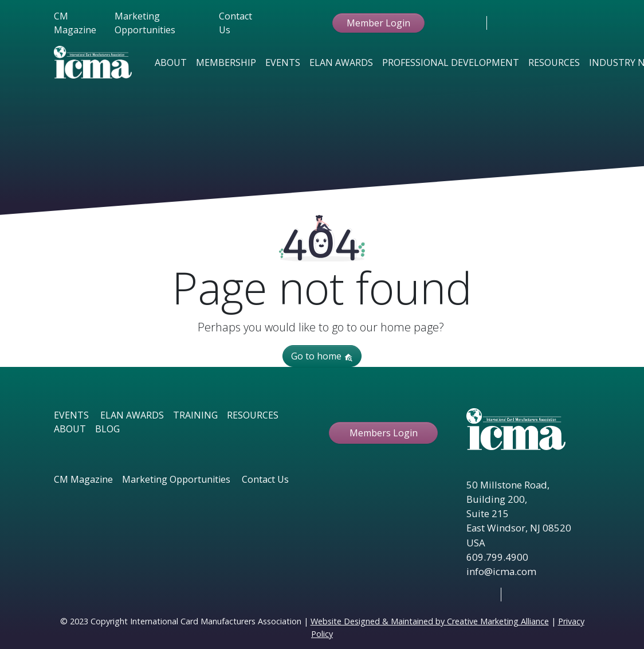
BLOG (107, 429)
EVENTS (71, 415)
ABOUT (70, 429)
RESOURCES (253, 415)
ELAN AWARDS (132, 415)
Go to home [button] (322, 356)
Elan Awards (341, 62)
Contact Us (235, 23)
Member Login (378, 23)
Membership (226, 62)
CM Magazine (75, 23)
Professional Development (451, 62)
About (171, 62)
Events (283, 62)
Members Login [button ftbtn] (384, 433)
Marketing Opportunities (145, 23)
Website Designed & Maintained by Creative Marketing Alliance (430, 621)
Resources (554, 62)
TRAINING (195, 415)
